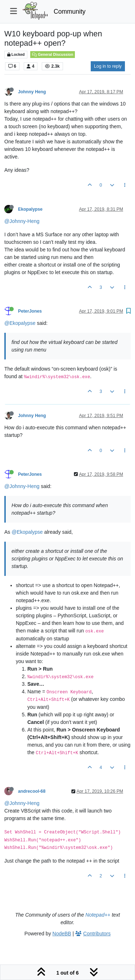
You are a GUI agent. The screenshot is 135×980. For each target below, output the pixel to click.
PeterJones (30, 311)
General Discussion (53, 54)
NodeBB (62, 934)
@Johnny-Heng (22, 221)
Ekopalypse (30, 209)
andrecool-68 (32, 791)
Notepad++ (98, 915)
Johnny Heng (32, 92)
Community (70, 12)
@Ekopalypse (20, 323)
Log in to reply (108, 66)
